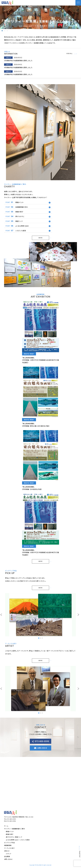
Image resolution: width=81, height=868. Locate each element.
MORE (44, 238)
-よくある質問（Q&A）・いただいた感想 (18, 840)
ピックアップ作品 (9, 843)
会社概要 (7, 856)
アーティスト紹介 (9, 848)
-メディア (8, 854)
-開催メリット (10, 831)
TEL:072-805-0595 (10, 819)
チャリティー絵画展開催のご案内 (14, 829)
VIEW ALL (72, 54)
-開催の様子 (9, 834)
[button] (2, 31)
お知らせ (7, 851)
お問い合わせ (8, 859)
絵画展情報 (8, 845)
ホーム (6, 826)
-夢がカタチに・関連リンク (14, 837)
